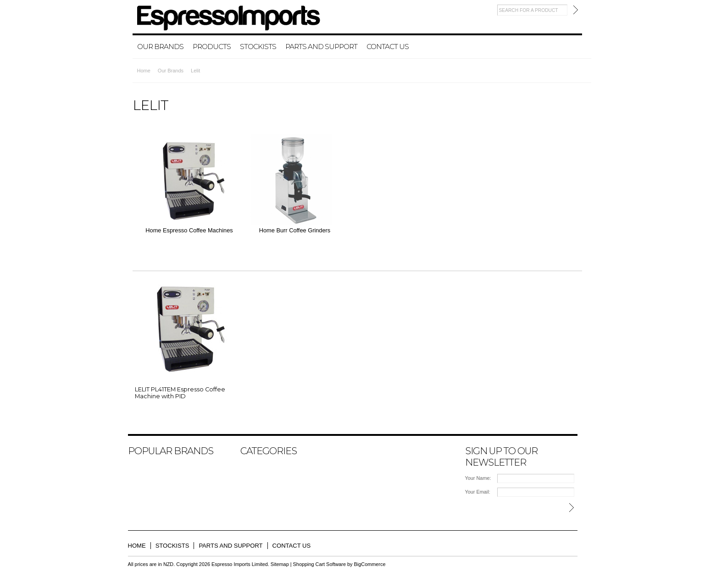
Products (212, 47)
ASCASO (144, 479)
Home (144, 71)
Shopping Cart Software (319, 564)
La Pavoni (145, 488)
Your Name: (478, 478)
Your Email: (478, 492)
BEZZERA (145, 463)
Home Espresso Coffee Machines (189, 230)
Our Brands (160, 47)
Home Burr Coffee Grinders (295, 230)
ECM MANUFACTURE (161, 471)
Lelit (138, 496)
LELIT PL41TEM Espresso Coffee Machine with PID (180, 393)
